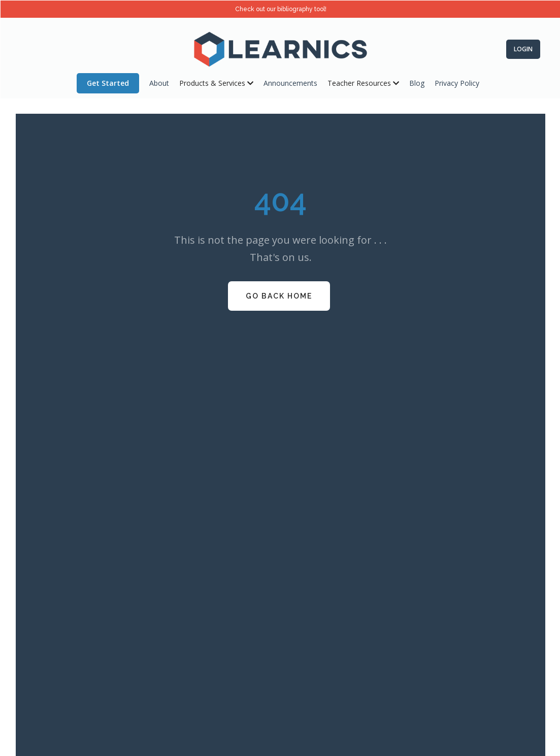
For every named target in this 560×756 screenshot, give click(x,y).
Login (523, 49)
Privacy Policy (457, 83)
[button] (216, 83)
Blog (417, 83)
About (159, 83)
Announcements (290, 83)
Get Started (108, 83)
